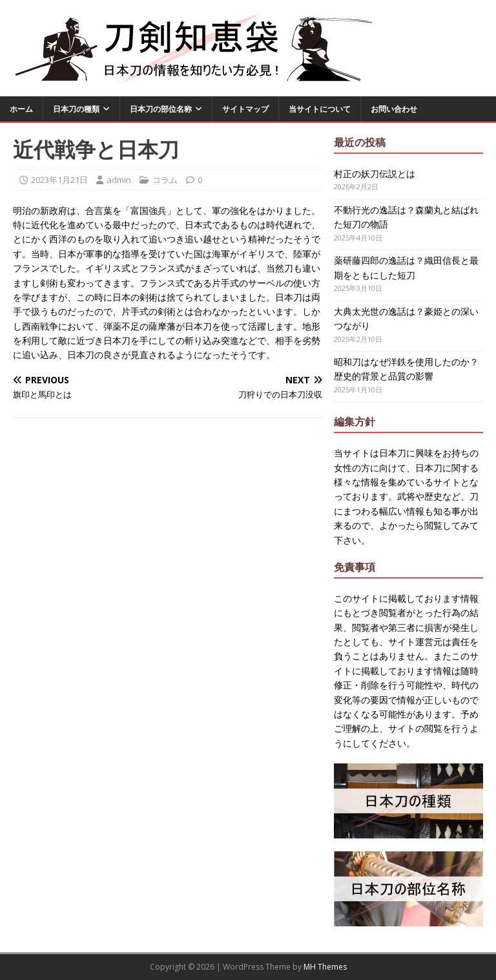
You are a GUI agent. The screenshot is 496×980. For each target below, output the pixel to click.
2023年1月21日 (59, 180)
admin (119, 180)
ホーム (21, 109)
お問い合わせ (394, 109)
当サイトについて (320, 109)
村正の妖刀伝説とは (375, 174)
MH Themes (325, 967)
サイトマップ (245, 109)
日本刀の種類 (76, 109)
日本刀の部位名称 (161, 109)
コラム (165, 180)
